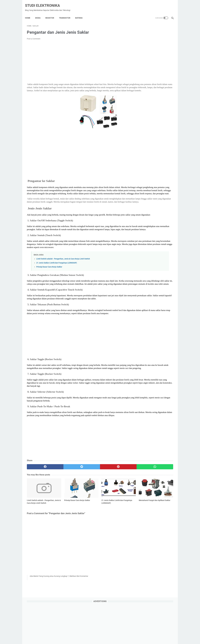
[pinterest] (88, 508)
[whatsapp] (113, 508)
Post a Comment (34, 36)
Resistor (52, 13)
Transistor (66, 13)
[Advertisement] (76, 59)
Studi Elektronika (44, 3)
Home (29, 13)
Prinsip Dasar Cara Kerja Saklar (49, 289)
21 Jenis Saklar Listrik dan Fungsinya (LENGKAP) (57, 285)
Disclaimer (110, 635)
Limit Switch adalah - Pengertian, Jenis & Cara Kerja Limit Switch (63, 281)
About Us (99, 635)
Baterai (81, 13)
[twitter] (64, 508)
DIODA (40, 13)
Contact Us (121, 635)
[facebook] (39, 508)
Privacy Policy (88, 635)
